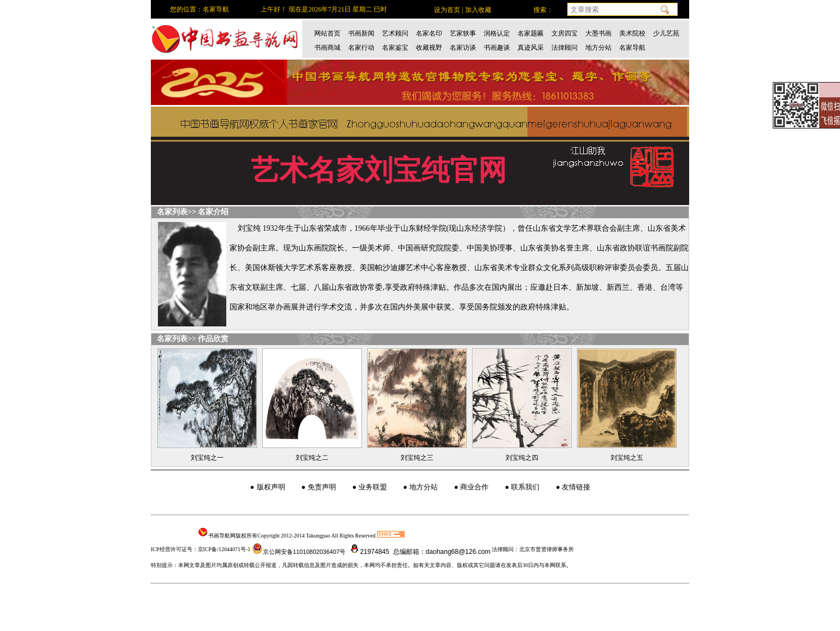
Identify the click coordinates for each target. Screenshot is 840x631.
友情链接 (576, 487)
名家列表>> (177, 212)
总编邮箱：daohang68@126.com (441, 552)
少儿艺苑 (666, 33)
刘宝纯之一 (207, 458)
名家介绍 (213, 212)
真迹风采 (531, 48)
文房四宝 (565, 33)
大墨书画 (598, 33)
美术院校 (632, 33)
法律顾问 (565, 48)
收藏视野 (429, 48)
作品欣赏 (213, 339)
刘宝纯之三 (417, 458)
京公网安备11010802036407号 (299, 552)
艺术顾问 (395, 33)
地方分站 (598, 48)
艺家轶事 (463, 33)
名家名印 (429, 33)
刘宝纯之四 (522, 458)
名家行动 (361, 48)
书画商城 (327, 48)
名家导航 (632, 48)
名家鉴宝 (395, 48)
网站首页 (327, 33)
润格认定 (497, 33)
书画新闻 (361, 33)
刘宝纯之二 (312, 458)
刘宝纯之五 (627, 458)
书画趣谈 (497, 48)
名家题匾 (531, 33)
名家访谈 (463, 48)
